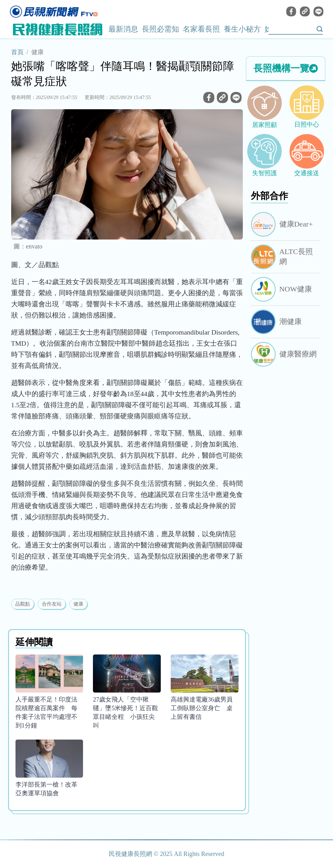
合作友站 (52, 604)
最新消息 (123, 29)
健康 (37, 52)
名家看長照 (201, 29)
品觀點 (23, 604)
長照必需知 (160, 29)
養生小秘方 (242, 29)
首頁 (17, 52)
